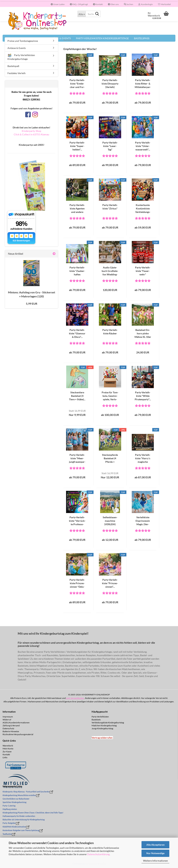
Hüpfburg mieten (10, 809)
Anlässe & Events (17, 48)
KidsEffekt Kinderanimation (14, 827)
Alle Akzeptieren (155, 845)
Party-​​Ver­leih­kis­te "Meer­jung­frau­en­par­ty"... (77, 458)
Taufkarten (7, 834)
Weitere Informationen (155, 861)
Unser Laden (58, 4)
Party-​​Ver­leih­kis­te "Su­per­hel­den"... (77, 146)
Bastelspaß (13, 66)
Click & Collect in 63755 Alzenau (31, 134)
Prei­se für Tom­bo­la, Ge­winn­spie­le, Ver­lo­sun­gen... (110, 396)
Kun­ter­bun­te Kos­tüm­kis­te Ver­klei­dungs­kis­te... (143, 209)
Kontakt (98, 4)
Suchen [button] (129, 4)
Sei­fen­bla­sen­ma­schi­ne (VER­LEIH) (110, 521)
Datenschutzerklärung (98, 854)
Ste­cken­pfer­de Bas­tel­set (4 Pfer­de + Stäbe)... (110, 458)
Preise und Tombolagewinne (23, 41)
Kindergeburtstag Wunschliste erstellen (19, 795)
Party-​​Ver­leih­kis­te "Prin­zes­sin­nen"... (110, 583)
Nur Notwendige (155, 853)
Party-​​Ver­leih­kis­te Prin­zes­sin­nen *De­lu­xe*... (77, 583)
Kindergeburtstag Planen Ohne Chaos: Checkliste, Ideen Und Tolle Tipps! (33, 813)
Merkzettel (164, 4)
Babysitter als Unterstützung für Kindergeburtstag (24, 820)
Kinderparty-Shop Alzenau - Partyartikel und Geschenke (26, 792)
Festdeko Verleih (17, 73)
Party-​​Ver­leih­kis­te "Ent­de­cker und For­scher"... (77, 84)
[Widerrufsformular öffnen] (102, 738)
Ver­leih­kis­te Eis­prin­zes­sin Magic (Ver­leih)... (143, 521)
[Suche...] (82, 14)
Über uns (113, 4)
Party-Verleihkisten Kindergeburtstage (21, 57)
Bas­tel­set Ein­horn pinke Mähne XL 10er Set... (143, 334)
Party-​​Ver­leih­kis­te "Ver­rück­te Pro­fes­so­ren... (77, 521)
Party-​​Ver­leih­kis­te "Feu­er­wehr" (143, 271)
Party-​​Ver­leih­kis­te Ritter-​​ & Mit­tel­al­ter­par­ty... (143, 84)
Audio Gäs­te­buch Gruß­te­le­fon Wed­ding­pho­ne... (110, 271)
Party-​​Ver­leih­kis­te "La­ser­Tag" (110, 146)
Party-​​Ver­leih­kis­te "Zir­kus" (110, 207)
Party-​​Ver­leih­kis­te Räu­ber (110, 332)
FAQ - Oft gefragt (79, 4)
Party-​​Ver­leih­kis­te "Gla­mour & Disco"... (77, 333)
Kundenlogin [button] (146, 4)
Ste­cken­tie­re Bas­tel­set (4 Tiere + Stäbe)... (77, 396)
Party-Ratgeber (9, 823)
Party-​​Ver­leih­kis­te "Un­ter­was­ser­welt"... (143, 146)
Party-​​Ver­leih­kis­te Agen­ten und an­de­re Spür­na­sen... (77, 209)
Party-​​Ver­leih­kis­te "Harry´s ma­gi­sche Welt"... (143, 458)
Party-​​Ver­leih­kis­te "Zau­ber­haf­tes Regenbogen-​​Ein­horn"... (77, 271)
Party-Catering (9, 806)
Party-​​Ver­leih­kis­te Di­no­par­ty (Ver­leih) (110, 84)
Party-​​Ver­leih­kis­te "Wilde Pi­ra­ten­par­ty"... (143, 396)
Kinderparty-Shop (31, 131)
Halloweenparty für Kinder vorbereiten (19, 816)
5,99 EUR (32, 304)
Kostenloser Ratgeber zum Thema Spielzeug (21, 830)
